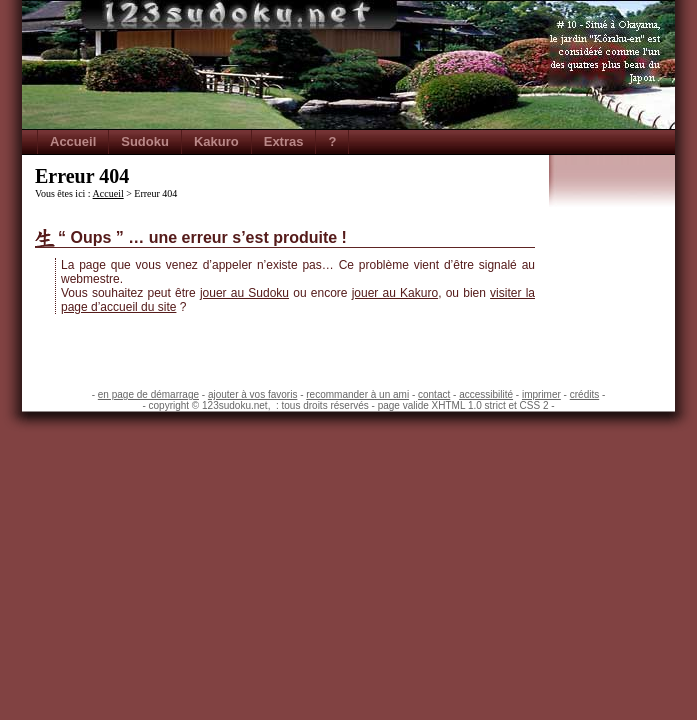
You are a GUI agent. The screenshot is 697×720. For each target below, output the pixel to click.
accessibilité (486, 394)
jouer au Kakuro (395, 293)
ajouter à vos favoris (253, 394)
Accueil (73, 141)
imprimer (541, 394)
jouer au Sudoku (244, 293)
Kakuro (216, 141)
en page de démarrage (148, 394)
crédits (584, 394)
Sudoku (145, 141)
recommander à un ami (357, 394)
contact (434, 394)
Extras (284, 141)
